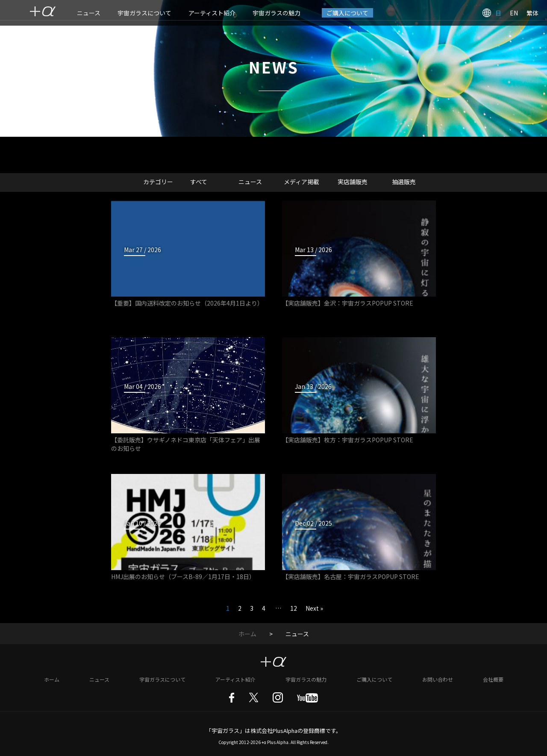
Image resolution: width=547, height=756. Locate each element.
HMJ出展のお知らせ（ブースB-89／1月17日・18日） (183, 577)
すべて (199, 182)
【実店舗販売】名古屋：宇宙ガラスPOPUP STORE (351, 577)
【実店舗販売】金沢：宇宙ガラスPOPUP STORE (348, 303)
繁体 (532, 13)
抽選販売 (404, 182)
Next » (314, 608)
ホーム (247, 634)
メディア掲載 (301, 182)
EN (514, 13)
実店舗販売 (353, 182)
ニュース (89, 13)
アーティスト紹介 (212, 13)
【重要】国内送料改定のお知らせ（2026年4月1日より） (187, 303)
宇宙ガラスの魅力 (276, 13)
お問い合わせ (438, 679)
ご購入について (347, 13)
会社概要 (493, 679)
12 (294, 608)
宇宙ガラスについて (144, 13)
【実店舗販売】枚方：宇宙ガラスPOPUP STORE (348, 440)
